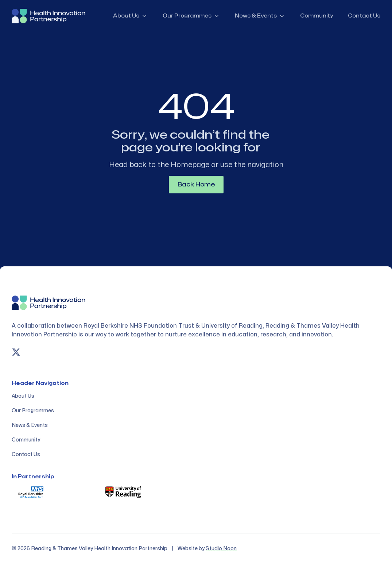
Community (317, 16)
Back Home (196, 185)
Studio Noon (221, 549)
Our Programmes (191, 16)
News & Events (260, 16)
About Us (131, 16)
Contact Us (364, 16)
